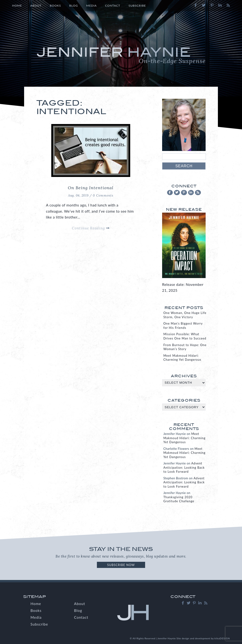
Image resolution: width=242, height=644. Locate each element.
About (36, 6)
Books (55, 6)
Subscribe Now (121, 565)
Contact (113, 6)
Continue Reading (91, 228)
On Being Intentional (91, 188)
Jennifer (121, 55)
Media (92, 6)
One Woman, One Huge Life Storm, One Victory (185, 315)
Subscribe (137, 6)
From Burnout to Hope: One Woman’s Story (185, 347)
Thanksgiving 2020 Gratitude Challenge (179, 499)
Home (17, 6)
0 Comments (103, 195)
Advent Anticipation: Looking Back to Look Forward (184, 467)
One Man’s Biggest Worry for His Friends (183, 325)
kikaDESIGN (222, 638)
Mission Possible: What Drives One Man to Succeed (185, 336)
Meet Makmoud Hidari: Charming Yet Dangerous (182, 358)
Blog (74, 6)
